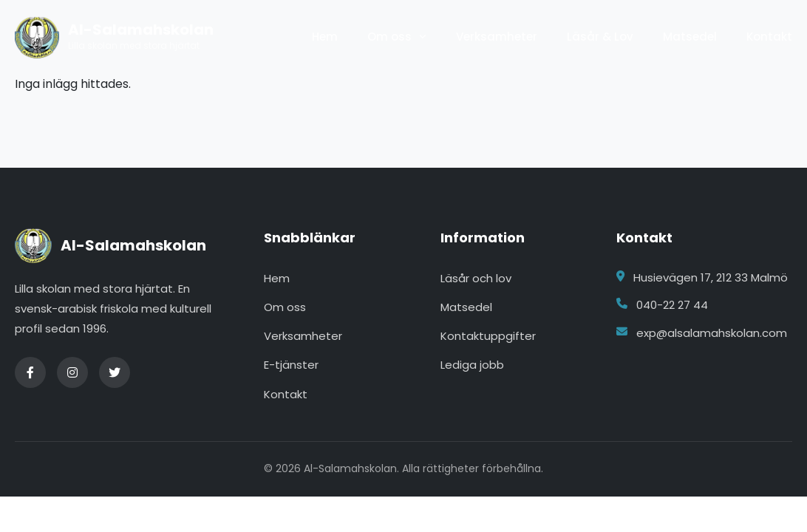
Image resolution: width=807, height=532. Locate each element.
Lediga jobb (472, 365)
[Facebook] (30, 372)
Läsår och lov (476, 278)
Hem (325, 37)
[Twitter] (115, 372)
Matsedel (690, 37)
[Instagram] (72, 372)
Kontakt (769, 37)
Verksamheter (497, 37)
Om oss (389, 37)
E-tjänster (291, 365)
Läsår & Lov (600, 37)
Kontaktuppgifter (488, 336)
